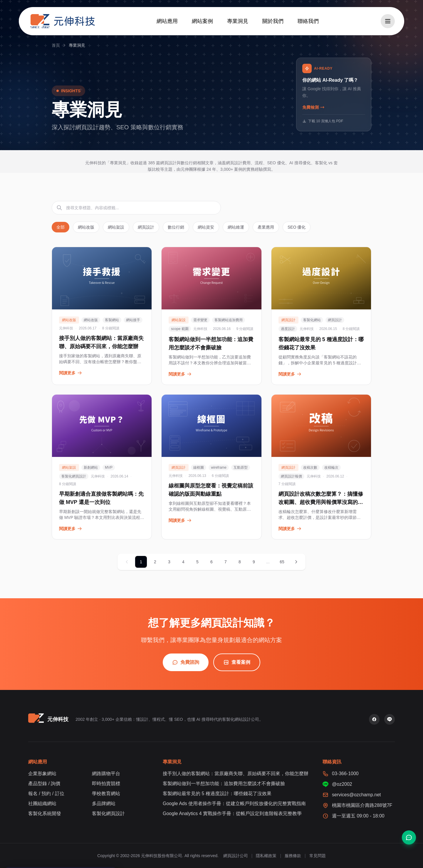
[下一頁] (296, 562)
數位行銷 (176, 227)
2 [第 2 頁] (155, 562)
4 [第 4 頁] (183, 562)
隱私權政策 (266, 856)
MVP (109, 467)
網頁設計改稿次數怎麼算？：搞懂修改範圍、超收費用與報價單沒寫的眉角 (321, 502)
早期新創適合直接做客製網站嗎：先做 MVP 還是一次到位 (101, 498)
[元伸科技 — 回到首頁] (63, 21)
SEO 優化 (297, 227)
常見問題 (318, 856)
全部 (61, 227)
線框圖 (199, 467)
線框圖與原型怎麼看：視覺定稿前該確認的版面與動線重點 (211, 490)
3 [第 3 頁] (169, 562)
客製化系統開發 (45, 813)
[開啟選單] (388, 21)
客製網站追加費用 (229, 320)
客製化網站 (312, 320)
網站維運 (236, 227)
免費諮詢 (186, 662)
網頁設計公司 (236, 856)
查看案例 (237, 662)
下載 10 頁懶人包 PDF (323, 121)
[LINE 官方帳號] (390, 719)
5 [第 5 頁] (197, 562)
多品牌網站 (104, 804)
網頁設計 (146, 227)
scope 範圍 (180, 329)
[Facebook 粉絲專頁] (374, 719)
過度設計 (288, 329)
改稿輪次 (331, 467)
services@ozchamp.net (356, 795)
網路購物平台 (106, 774)
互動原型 (241, 467)
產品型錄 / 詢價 (44, 784)
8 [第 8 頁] (240, 562)
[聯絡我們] (409, 837)
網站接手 (133, 320)
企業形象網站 (42, 774)
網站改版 (86, 227)
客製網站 (112, 320)
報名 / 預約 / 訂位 (46, 794)
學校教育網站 (106, 794)
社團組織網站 (42, 804)
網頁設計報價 (291, 476)
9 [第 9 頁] (254, 562)
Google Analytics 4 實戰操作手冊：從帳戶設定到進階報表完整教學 (232, 813)
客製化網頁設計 (74, 476)
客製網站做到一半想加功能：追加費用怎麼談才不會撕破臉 (211, 343)
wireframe (219, 467)
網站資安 (206, 227)
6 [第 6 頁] (211, 562)
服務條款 (293, 856)
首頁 (56, 45)
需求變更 (200, 320)
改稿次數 (310, 467)
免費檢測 (313, 107)
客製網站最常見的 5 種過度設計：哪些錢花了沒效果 (321, 343)
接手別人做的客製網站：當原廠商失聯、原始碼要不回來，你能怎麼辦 (101, 342)
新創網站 (91, 467)
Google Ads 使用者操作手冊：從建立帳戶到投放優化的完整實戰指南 (234, 804)
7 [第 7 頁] (226, 562)
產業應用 (266, 227)
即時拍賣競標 (106, 784)
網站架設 (116, 227)
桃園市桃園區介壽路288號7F (362, 805)
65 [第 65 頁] (282, 562)
